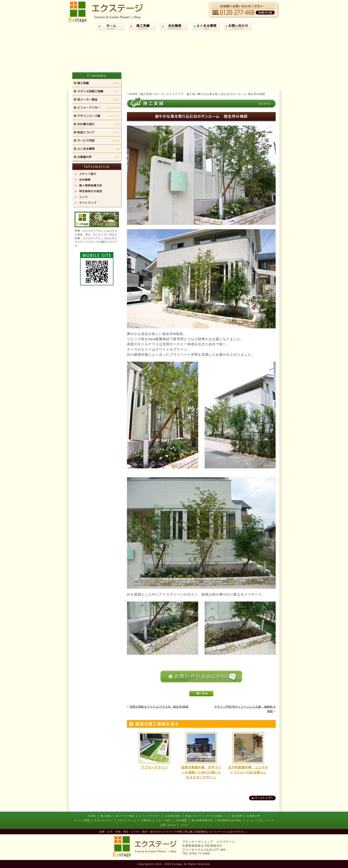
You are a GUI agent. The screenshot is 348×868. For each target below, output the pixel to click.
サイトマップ (266, 820)
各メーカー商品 (125, 816)
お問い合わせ (168, 825)
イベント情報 (82, 820)
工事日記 (146, 820)
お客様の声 (253, 816)
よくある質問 (234, 816)
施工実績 (106, 816)
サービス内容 (214, 816)
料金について (193, 816)
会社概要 (182, 820)
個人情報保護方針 (202, 820)
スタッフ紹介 (164, 820)
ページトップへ (264, 798)
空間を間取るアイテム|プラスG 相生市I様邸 (159, 707)
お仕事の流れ (173, 816)
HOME (92, 816)
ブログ (184, 825)
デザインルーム (127, 820)
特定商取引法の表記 (229, 820)
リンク (250, 820)
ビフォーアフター (150, 816)
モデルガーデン (103, 820)
